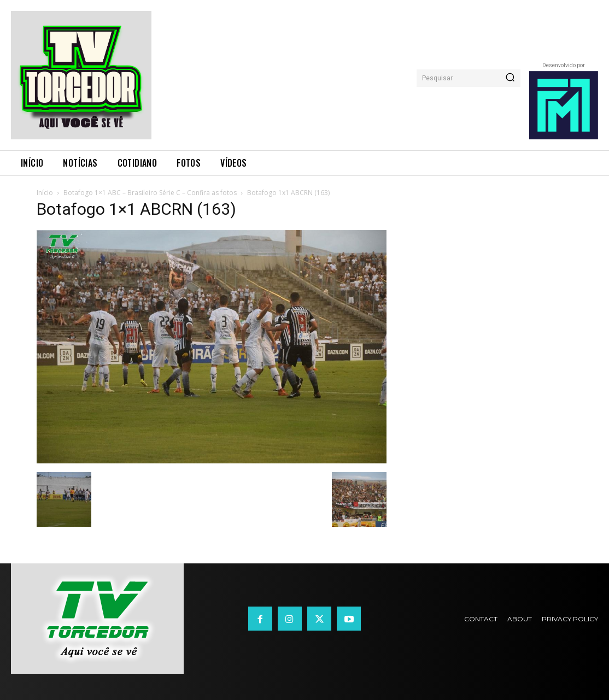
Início (45, 193)
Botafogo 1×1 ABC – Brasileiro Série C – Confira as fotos (150, 193)
